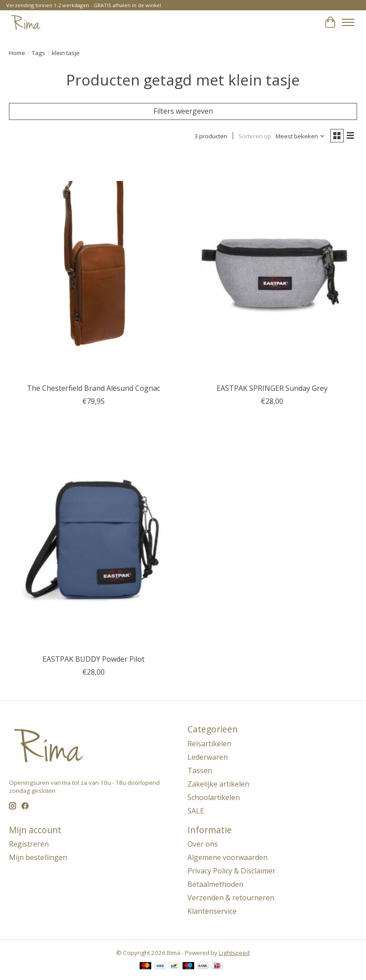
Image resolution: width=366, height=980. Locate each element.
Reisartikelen (209, 744)
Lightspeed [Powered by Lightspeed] (234, 953)
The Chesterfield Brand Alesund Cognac (94, 388)
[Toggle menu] (348, 22)
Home (17, 53)
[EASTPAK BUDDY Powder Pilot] (94, 537)
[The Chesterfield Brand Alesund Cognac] (94, 266)
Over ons (203, 844)
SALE (196, 811)
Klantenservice (212, 911)
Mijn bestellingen (38, 857)
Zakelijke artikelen (218, 784)
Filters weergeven (183, 111)
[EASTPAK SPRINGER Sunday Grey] (272, 266)
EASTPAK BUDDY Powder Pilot (94, 659)
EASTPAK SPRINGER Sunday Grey (272, 388)
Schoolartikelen (214, 797)
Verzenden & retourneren (231, 898)
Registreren (29, 844)
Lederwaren (208, 757)
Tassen (200, 770)
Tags (38, 53)
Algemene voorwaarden (228, 857)
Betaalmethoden (215, 884)
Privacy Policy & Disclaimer (232, 871)
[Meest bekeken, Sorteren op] (300, 136)
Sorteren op (255, 136)
